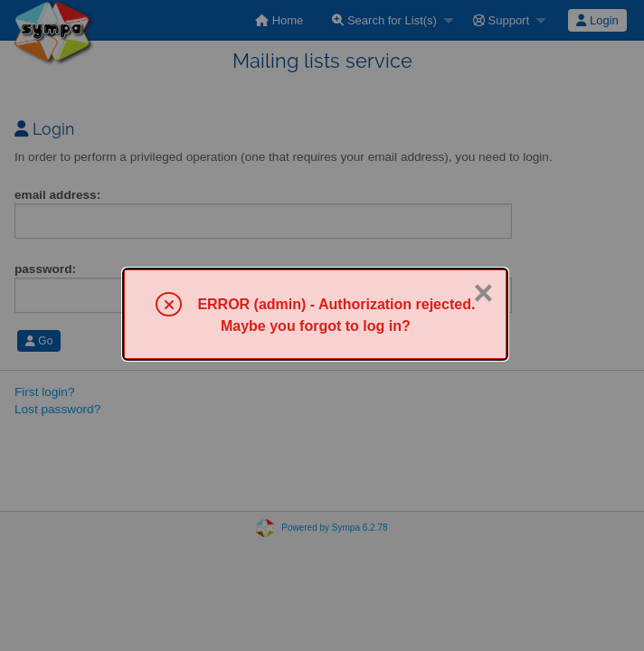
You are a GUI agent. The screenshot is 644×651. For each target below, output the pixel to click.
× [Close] (483, 293)
